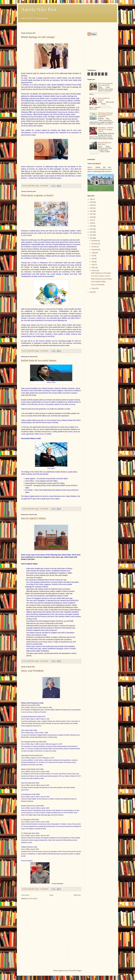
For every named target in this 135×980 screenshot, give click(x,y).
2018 (92, 223)
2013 (92, 238)
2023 (92, 208)
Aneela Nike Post (39, 9)
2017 (92, 226)
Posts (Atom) (33, 899)
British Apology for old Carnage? (38, 37)
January (94, 288)
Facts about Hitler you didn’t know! (105, 143)
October (94, 247)
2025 (92, 202)
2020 (92, 217)
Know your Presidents (32, 671)
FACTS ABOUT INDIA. (34, 518)
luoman (66, 971)
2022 (92, 211)
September (95, 250)
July (93, 256)
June (93, 259)
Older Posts (77, 895)
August (94, 253)
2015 (92, 232)
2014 (92, 235)
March (94, 268)
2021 (92, 214)
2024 (92, 205)
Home (51, 895)
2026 (92, 199)
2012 (92, 292)
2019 (92, 220)
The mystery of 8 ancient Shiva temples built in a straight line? (105, 115)
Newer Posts (25, 895)
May (93, 262)
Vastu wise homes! (94, 163)
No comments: (44, 186)
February (94, 271)
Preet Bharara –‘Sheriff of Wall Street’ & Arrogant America (106, 130)
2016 (92, 229)
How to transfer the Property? (104, 99)
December (95, 241)
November (95, 244)
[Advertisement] (46, 25)
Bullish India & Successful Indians (39, 360)
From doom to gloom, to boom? (37, 195)
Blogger (79, 971)
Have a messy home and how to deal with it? (105, 84)
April (93, 265)
